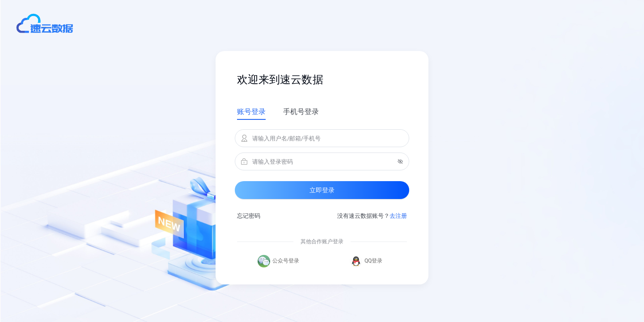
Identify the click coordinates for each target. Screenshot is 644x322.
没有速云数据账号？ (372, 216)
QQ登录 (366, 261)
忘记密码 (249, 216)
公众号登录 (278, 261)
